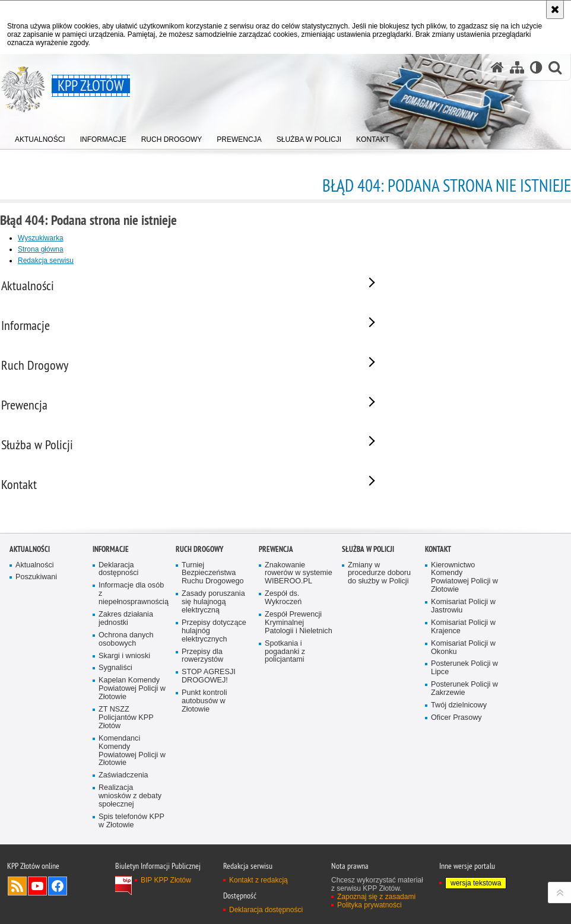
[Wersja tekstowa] (536, 67)
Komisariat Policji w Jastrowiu (463, 677)
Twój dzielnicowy (459, 777)
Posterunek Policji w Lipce (464, 740)
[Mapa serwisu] (517, 67)
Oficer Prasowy (456, 789)
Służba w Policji (368, 620)
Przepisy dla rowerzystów (202, 727)
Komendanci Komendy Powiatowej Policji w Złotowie (132, 822)
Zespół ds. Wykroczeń (283, 669)
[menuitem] (40, 137)
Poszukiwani (36, 649)
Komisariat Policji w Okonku (463, 719)
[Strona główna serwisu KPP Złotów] (497, 67)
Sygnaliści (115, 740)
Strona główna (41, 249)
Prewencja (276, 620)
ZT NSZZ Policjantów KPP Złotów (126, 789)
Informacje (111, 620)
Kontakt (438, 620)
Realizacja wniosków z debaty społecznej (130, 867)
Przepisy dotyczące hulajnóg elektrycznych (214, 702)
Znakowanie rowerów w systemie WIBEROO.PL (299, 645)
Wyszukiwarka (41, 238)
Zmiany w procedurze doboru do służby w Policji (379, 645)
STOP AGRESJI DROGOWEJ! (209, 747)
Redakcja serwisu (46, 261)
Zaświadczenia (123, 847)
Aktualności (30, 620)
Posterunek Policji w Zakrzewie (464, 760)
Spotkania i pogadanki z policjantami (285, 723)
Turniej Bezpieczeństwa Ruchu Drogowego (213, 645)
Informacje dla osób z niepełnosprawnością (133, 665)
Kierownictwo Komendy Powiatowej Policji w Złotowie (464, 649)
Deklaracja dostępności (118, 641)
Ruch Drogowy (199, 620)
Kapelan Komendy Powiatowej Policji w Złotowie (132, 760)
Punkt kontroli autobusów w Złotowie (204, 772)
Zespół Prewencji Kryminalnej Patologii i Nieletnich (299, 694)
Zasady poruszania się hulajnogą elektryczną (213, 673)
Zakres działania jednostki (126, 690)
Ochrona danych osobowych (126, 711)
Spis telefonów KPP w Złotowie (131, 892)
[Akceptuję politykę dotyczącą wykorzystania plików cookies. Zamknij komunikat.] (555, 9)
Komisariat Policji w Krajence (463, 698)
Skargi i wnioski (124, 727)
